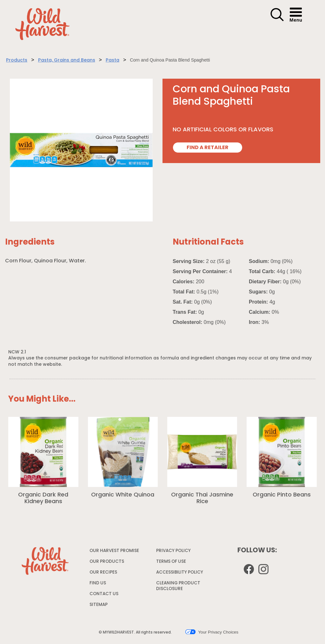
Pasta (113, 60)
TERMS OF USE (172, 563)
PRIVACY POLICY (174, 552)
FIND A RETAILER (208, 148)
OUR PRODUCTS (107, 562)
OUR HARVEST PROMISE (114, 551)
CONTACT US (104, 594)
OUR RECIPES (103, 572)
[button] (277, 20)
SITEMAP (99, 605)
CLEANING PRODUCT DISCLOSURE (178, 587)
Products (17, 60)
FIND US (98, 583)
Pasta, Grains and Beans (67, 60)
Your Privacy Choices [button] (212, 632)
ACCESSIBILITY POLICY (180, 574)
